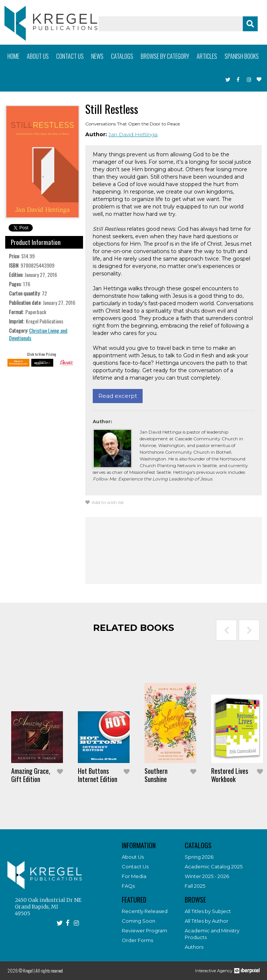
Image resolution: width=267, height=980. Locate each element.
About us (38, 56)
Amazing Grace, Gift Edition (31, 775)
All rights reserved (49, 971)
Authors (194, 947)
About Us (133, 857)
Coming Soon (139, 921)
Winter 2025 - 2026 (207, 876)
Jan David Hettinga (133, 134)
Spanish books (242, 56)
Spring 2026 (199, 857)
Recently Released (145, 911)
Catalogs (122, 56)
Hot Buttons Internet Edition (98, 775)
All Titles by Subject (208, 911)
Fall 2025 (195, 886)
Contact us (70, 56)
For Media (134, 876)
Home (13, 56)
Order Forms (137, 940)
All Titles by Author (206, 921)
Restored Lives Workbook (230, 775)
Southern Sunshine (156, 775)
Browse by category (165, 56)
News (97, 56)
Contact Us (135, 866)
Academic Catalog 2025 (214, 866)
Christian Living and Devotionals (38, 334)
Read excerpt (118, 396)
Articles (207, 56)
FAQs (128, 886)
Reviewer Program (144, 930)
